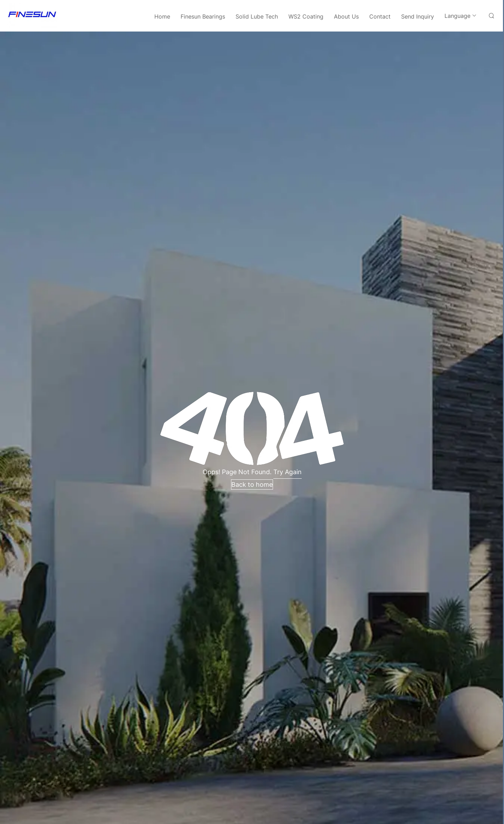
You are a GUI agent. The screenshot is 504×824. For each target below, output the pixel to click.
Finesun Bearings (203, 16)
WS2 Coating (306, 16)
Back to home (252, 484)
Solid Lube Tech (257, 16)
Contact (380, 16)
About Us (346, 16)
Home (162, 16)
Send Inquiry (418, 16)
